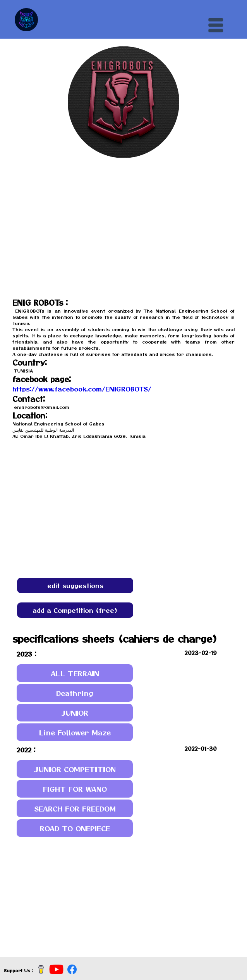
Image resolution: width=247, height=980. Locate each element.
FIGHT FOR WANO (75, 789)
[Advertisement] (123, 895)
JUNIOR (75, 713)
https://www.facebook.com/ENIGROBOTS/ (82, 389)
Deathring (75, 693)
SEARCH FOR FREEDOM (75, 809)
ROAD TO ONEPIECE (75, 828)
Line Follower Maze (75, 732)
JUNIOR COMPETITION (75, 769)
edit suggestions (75, 585)
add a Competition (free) (75, 610)
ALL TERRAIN (75, 673)
